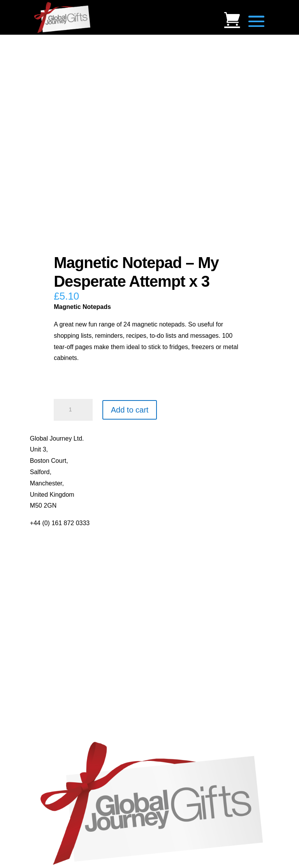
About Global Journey (60, 534)
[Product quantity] (73, 410)
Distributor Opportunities (64, 602)
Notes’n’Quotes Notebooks (67, 635)
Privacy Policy (49, 579)
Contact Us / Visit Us (58, 557)
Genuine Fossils (52, 731)
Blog (36, 546)
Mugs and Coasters (57, 613)
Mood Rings (47, 709)
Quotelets (43, 647)
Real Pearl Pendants (59, 658)
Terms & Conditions (57, 568)
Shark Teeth (47, 720)
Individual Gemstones (60, 686)
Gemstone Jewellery (58, 698)
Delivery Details (52, 590)
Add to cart (130, 410)
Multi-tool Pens (51, 624)
